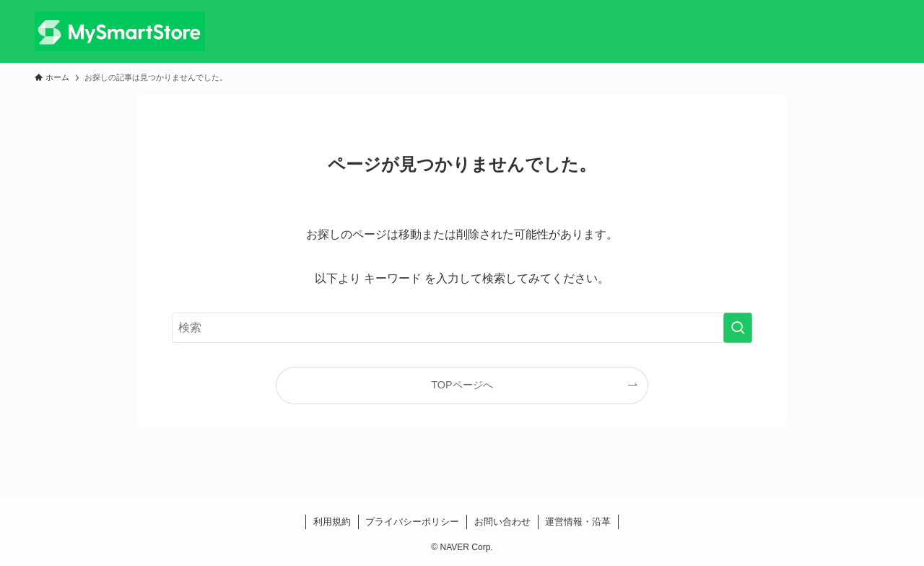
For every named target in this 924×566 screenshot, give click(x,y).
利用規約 (332, 522)
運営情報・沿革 (578, 522)
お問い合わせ (502, 522)
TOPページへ (462, 385)
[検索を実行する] (738, 328)
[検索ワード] (462, 328)
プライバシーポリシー (412, 522)
